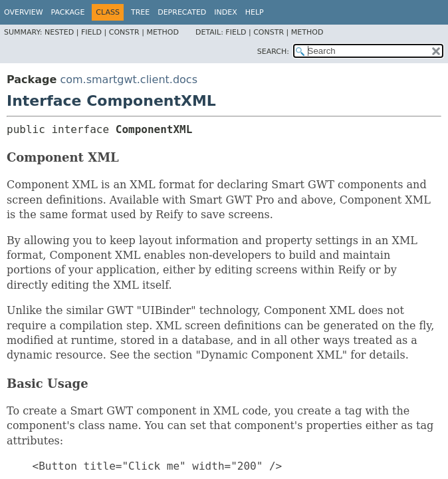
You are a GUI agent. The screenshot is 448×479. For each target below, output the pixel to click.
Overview (24, 12)
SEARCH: (273, 52)
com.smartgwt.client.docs (129, 80)
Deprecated (182, 12)
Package (68, 12)
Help (255, 12)
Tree (140, 12)
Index (225, 12)
